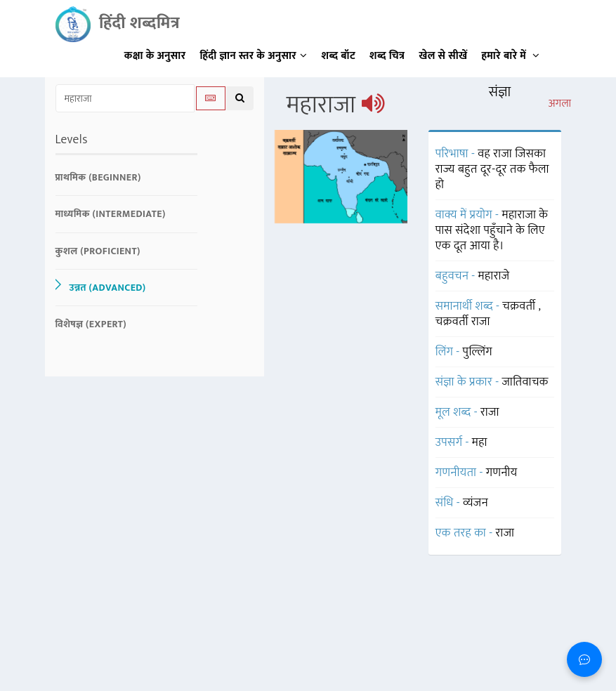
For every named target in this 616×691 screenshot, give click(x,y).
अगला (559, 104)
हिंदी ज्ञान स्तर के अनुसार (254, 56)
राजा (505, 533)
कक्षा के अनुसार (155, 56)
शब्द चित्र (387, 56)
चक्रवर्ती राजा (463, 322)
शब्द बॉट (339, 56)
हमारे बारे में (510, 56)
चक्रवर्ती (520, 306)
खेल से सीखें (443, 56)
